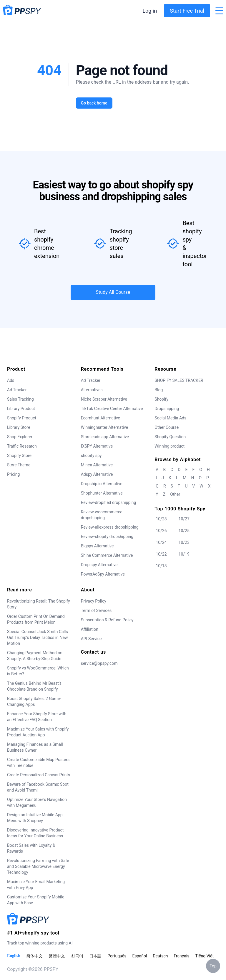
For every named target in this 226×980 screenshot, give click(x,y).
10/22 (161, 554)
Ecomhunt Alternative (100, 418)
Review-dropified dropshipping (109, 502)
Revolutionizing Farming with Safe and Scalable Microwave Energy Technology (38, 866)
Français (181, 956)
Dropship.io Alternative (102, 484)
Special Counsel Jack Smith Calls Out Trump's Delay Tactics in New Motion (38, 637)
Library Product (21, 409)
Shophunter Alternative (102, 493)
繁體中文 (57, 956)
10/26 (161, 531)
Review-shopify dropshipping (107, 537)
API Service (91, 639)
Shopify (161, 399)
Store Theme (19, 465)
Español (139, 956)
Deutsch (160, 956)
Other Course (167, 427)
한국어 (77, 956)
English (14, 956)
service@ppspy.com (99, 663)
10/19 (184, 554)
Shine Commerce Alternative (107, 555)
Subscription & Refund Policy (107, 620)
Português (117, 956)
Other (175, 494)
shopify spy (91, 456)
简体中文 (34, 956)
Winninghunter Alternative (104, 427)
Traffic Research (22, 446)
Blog (159, 390)
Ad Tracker (17, 390)
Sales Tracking (20, 399)
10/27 (184, 519)
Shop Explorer (20, 437)
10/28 (161, 519)
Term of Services (96, 610)
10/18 (161, 566)
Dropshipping (167, 409)
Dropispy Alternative (99, 565)
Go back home (94, 103)
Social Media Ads (170, 418)
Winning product (169, 446)
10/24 (161, 542)
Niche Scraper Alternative (104, 399)
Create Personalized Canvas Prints (39, 775)
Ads (11, 380)
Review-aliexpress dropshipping (110, 527)
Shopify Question (170, 437)
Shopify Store (19, 456)
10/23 (184, 542)
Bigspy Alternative (97, 546)
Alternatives (92, 390)
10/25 (184, 531)
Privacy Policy (94, 601)
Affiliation (90, 629)
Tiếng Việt (204, 956)
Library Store (19, 427)
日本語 (95, 956)
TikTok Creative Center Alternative (112, 409)
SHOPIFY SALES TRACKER (179, 380)
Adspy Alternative (97, 474)
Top (213, 966)
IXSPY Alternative (97, 446)
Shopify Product (22, 418)
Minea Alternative (97, 465)
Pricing (13, 474)
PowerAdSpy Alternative (103, 574)
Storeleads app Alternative (105, 437)
